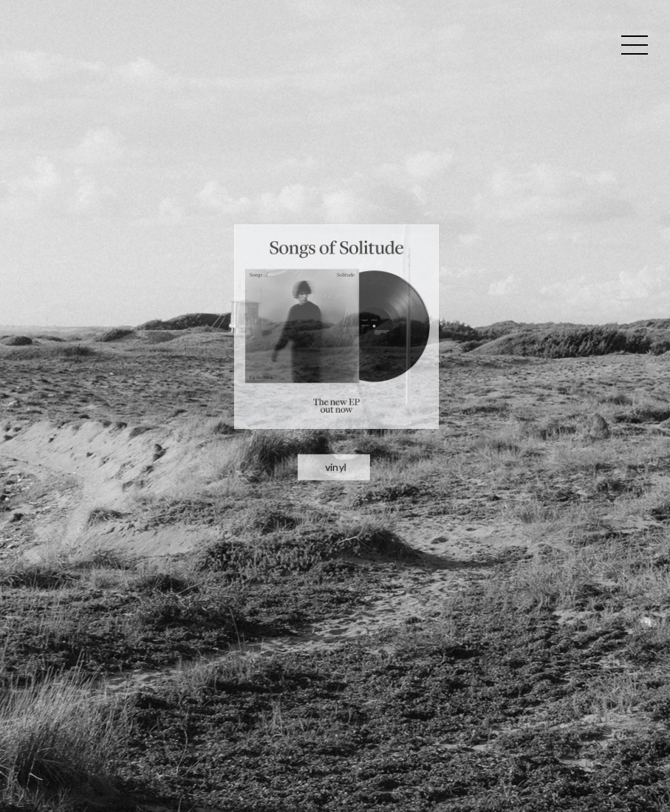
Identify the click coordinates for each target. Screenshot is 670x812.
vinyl (335, 416)
